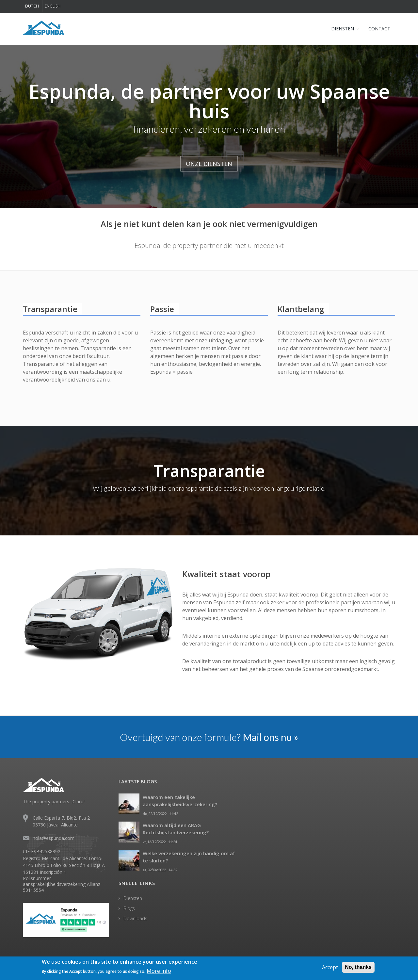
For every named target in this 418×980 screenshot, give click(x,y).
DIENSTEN (343, 29)
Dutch (32, 6)
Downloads (135, 918)
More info (159, 971)
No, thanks (358, 967)
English (53, 6)
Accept (330, 967)
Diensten (133, 898)
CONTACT (379, 29)
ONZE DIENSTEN (209, 164)
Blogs (129, 908)
